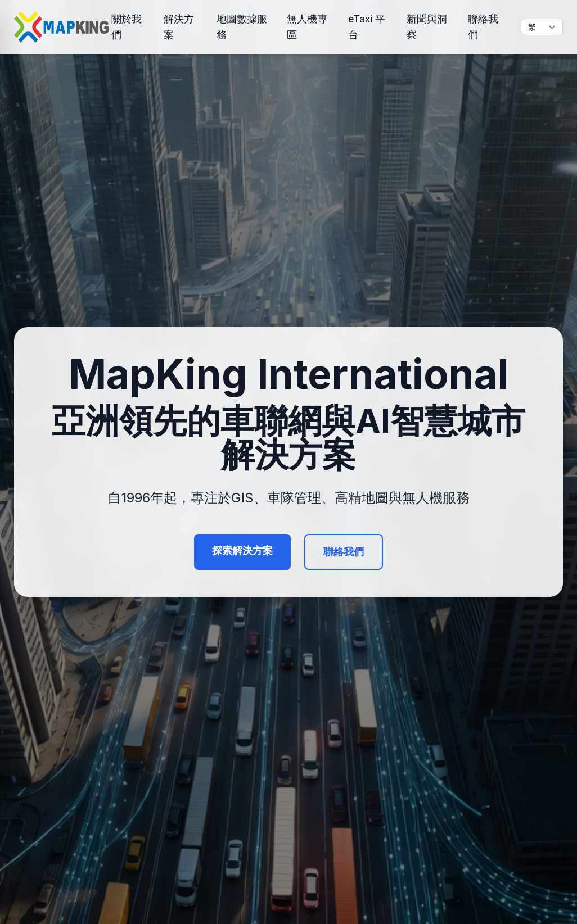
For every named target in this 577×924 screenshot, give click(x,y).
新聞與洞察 (427, 27)
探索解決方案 (242, 551)
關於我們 (127, 27)
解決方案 (179, 27)
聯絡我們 (483, 27)
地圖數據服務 (242, 27)
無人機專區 (307, 27)
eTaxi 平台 (367, 27)
